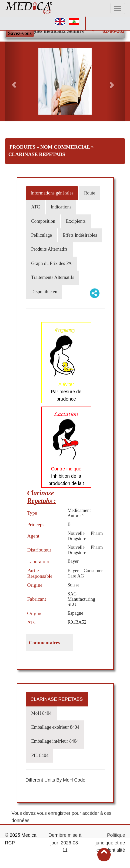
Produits (22, 147)
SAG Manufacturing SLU (81, 599)
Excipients (76, 221)
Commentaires (45, 643)
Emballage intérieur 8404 (55, 741)
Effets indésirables (80, 235)
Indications (61, 207)
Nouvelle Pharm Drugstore (85, 536)
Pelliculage (42, 235)
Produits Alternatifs (49, 249)
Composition (43, 221)
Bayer (73, 561)
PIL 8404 (40, 755)
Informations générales (52, 193)
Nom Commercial (65, 147)
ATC (36, 207)
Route (89, 193)
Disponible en (44, 292)
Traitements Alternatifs (53, 277)
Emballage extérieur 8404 (55, 727)
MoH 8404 (41, 713)
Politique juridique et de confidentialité (110, 843)
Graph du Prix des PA (52, 263)
